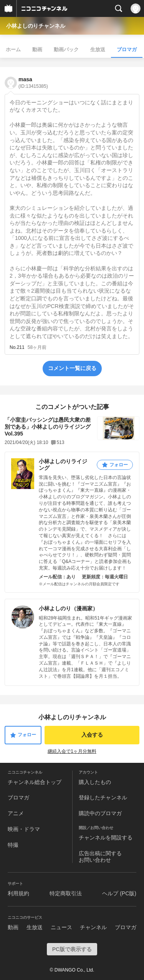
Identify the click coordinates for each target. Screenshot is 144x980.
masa (33, 83)
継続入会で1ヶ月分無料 (72, 751)
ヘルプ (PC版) (119, 893)
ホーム (13, 49)
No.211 (17, 347)
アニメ (16, 813)
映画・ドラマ (24, 829)
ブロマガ (127, 49)
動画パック (66, 49)
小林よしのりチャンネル (36, 26)
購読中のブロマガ (100, 813)
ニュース (61, 927)
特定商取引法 (66, 893)
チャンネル (93, 927)
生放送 (98, 49)
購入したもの (95, 782)
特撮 (13, 845)
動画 (37, 49)
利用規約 (18, 893)
